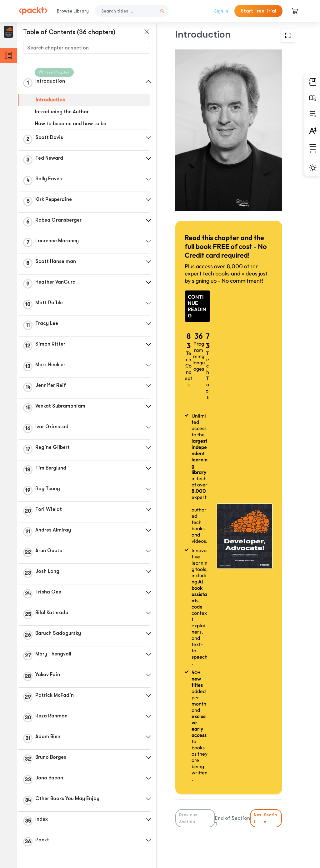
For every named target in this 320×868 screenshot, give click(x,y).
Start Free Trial (258, 11)
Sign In (221, 11)
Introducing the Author (62, 112)
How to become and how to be (71, 124)
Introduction (50, 100)
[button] (148, 81)
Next (266, 818)
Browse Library (73, 11)
